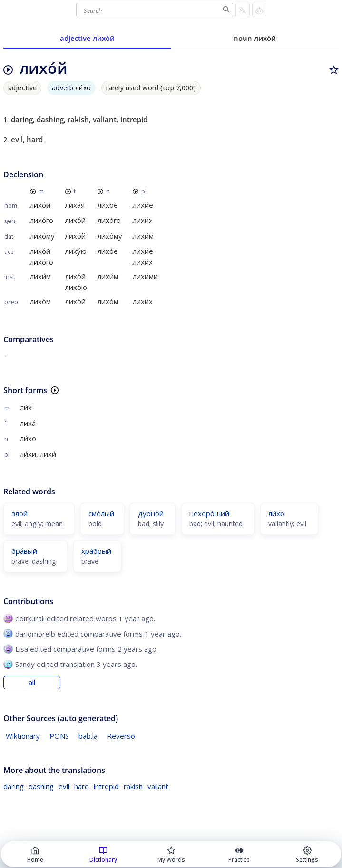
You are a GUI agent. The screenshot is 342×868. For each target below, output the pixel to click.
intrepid (106, 786)
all (32, 683)
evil (64, 786)
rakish (133, 786)
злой (20, 513)
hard (82, 786)
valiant (158, 786)
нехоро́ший (209, 513)
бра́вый (24, 551)
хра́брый (96, 551)
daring (14, 786)
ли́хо (276, 513)
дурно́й (151, 513)
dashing (41, 786)
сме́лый (101, 513)
